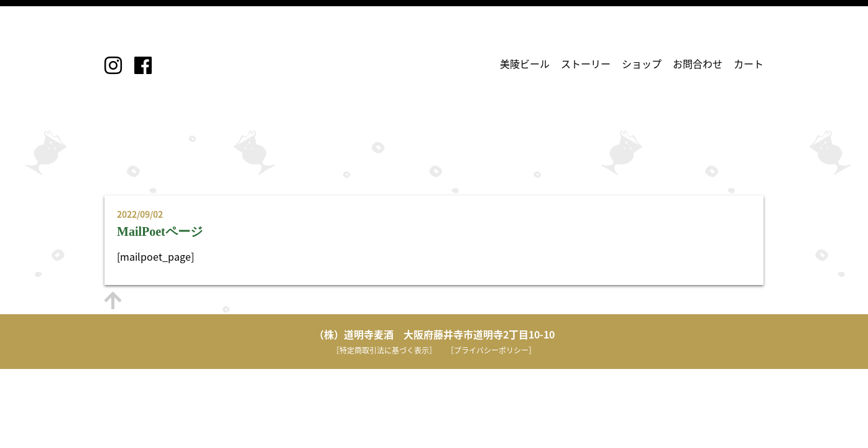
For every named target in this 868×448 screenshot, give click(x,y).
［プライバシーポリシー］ (491, 350)
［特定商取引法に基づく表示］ (384, 350)
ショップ (642, 63)
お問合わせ (698, 63)
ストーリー (586, 63)
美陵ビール (525, 63)
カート (749, 63)
